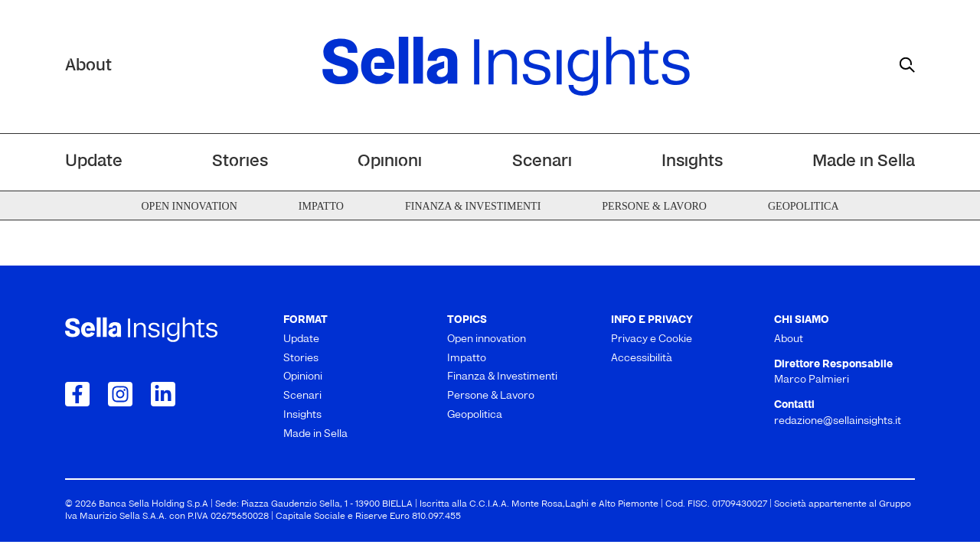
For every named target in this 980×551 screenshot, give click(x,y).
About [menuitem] (789, 339)
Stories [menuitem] (240, 162)
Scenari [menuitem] (542, 162)
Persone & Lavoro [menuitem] (654, 206)
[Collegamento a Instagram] (120, 394)
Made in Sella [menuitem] (864, 162)
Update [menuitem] (94, 162)
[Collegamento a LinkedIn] (163, 394)
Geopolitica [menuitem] (804, 206)
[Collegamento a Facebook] (77, 394)
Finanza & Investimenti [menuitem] (473, 206)
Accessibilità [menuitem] (642, 359)
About (88, 66)
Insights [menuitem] (692, 162)
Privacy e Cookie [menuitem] (652, 339)
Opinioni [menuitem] (390, 162)
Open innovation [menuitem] (189, 206)
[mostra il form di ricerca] (907, 65)
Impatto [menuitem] (321, 206)
